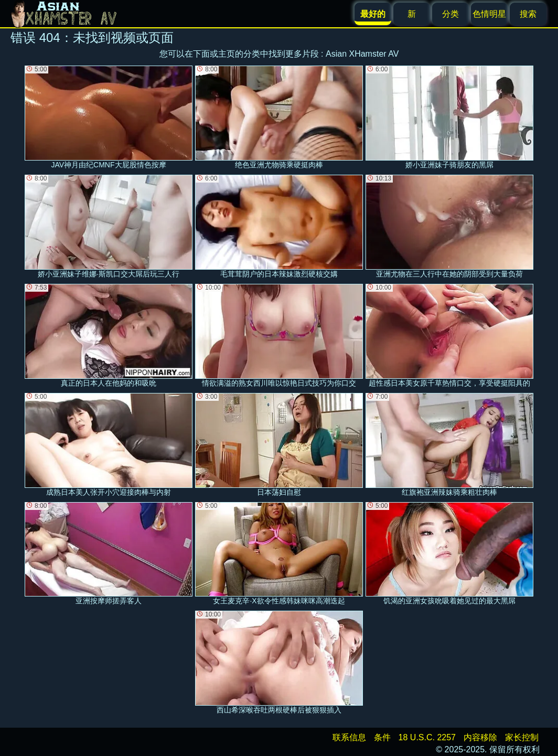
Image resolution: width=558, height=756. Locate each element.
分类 (450, 14)
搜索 (528, 14)
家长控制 (522, 737)
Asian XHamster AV (362, 54)
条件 (382, 737)
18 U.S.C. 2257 (427, 737)
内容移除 (480, 737)
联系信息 (349, 737)
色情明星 (489, 14)
